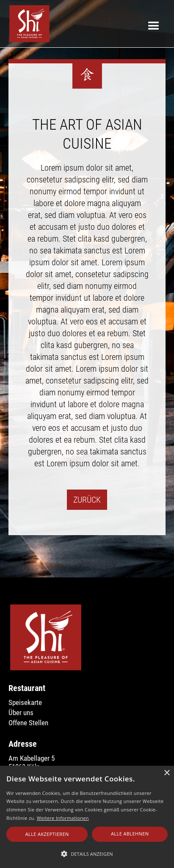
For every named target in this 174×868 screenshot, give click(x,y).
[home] (27, 24)
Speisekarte (25, 702)
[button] (154, 23)
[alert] (87, 817)
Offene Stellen (28, 723)
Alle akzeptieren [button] (47, 834)
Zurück (87, 500)
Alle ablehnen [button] (130, 834)
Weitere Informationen (63, 818)
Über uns (21, 713)
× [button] (167, 773)
